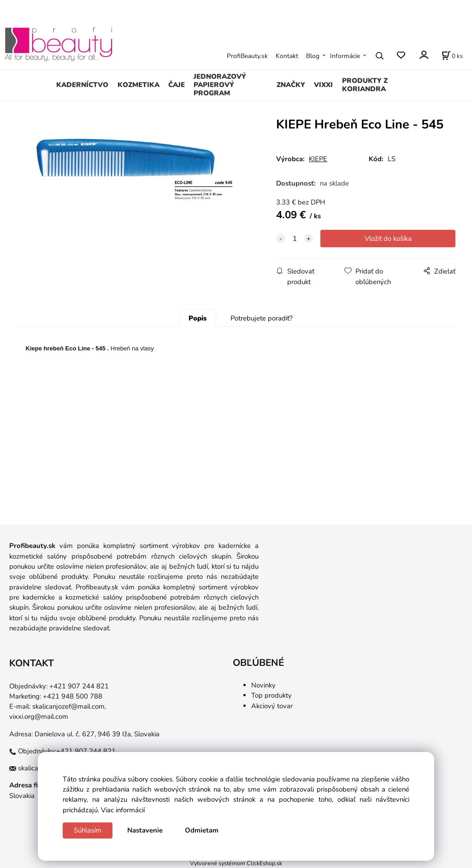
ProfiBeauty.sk (247, 56)
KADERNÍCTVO (82, 85)
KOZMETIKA (139, 85)
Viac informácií (123, 810)
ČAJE (177, 85)
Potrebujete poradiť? (262, 318)
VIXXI (323, 85)
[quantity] (295, 239)
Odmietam (202, 830)
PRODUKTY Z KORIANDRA (365, 85)
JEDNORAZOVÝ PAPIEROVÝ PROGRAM (220, 85)
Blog (313, 56)
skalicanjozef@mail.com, (69, 706)
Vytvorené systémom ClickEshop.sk (236, 863)
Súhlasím (88, 830)
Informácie (345, 56)
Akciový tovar (272, 706)
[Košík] (452, 56)
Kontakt (287, 56)
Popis (198, 318)
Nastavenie (145, 830)
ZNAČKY (291, 85)
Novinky (263, 685)
